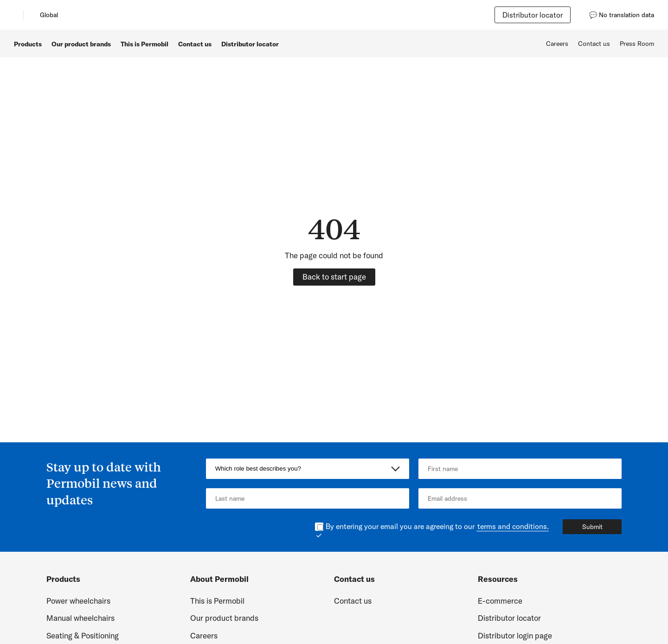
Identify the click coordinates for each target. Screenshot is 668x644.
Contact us (195, 44)
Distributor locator (533, 15)
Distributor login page (515, 635)
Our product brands (81, 44)
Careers (557, 44)
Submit (592, 527)
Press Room (637, 44)
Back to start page (334, 277)
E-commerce (500, 601)
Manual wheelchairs (80, 618)
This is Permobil (145, 44)
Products (28, 44)
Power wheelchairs (78, 601)
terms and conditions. (513, 526)
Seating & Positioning (83, 635)
